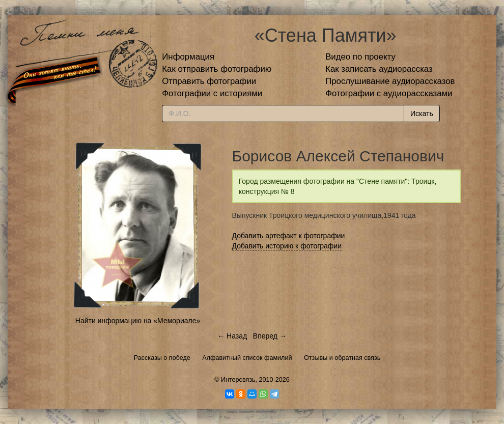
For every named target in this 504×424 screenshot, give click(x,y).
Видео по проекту (360, 57)
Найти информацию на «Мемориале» (138, 321)
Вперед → (270, 336)
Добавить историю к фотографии (287, 246)
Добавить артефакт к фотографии (289, 236)
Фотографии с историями (212, 93)
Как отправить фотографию (217, 69)
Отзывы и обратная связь (342, 358)
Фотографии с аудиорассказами (389, 93)
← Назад (232, 336)
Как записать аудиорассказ (379, 69)
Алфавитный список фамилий (247, 358)
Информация (188, 57)
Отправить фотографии (209, 81)
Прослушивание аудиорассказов (390, 81)
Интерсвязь (238, 380)
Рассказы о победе (162, 358)
